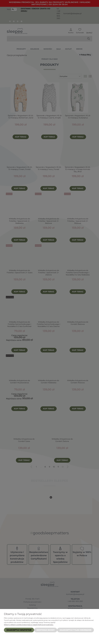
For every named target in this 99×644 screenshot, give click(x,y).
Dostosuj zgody (46, 630)
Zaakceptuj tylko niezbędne (76, 630)
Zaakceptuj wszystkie (19, 630)
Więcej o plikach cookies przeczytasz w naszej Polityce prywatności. (29, 625)
